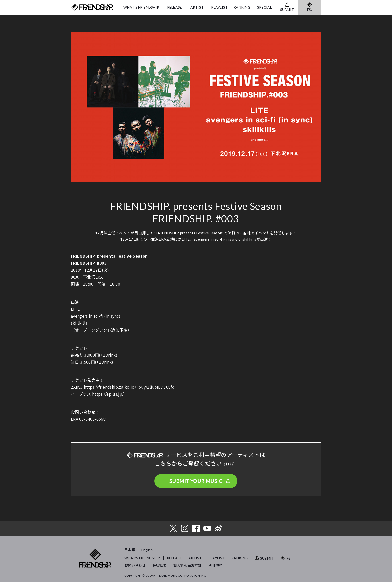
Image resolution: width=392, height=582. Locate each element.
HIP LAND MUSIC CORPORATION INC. (180, 576)
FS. (310, 10)
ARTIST (197, 7)
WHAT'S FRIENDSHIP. (141, 7)
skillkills (79, 323)
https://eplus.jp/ (108, 394)
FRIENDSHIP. (92, 7)
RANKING (242, 7)
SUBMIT (267, 558)
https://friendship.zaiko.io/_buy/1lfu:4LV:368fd (129, 387)
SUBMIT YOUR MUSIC (196, 481)
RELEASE (175, 7)
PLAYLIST (219, 7)
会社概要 (160, 565)
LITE (75, 309)
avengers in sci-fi (87, 316)
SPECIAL (265, 7)
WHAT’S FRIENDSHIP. (142, 558)
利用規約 (215, 565)
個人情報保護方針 (187, 565)
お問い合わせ (135, 565)
